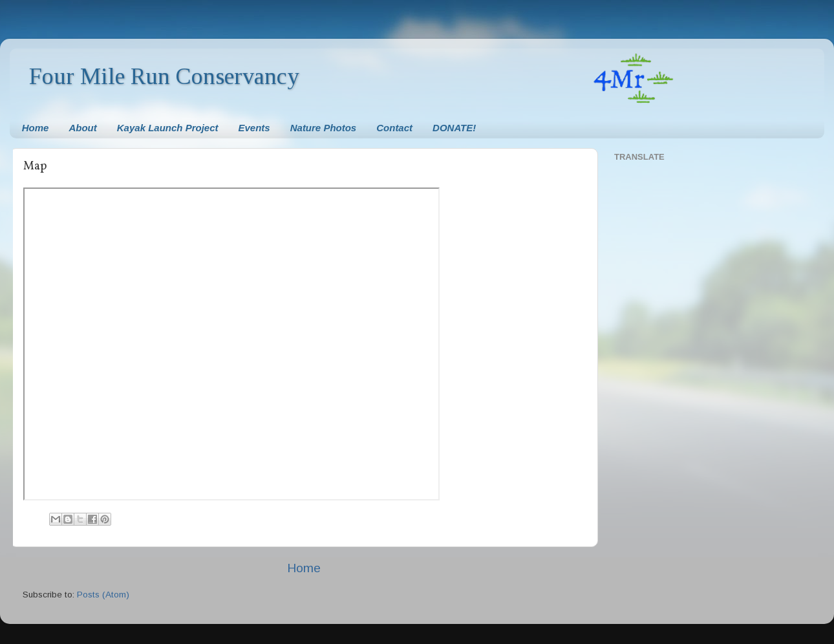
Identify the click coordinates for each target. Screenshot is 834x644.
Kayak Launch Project (168, 128)
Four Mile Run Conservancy (164, 76)
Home (36, 128)
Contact (394, 128)
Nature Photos (324, 128)
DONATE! (454, 128)
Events (254, 128)
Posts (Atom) (103, 595)
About (82, 128)
